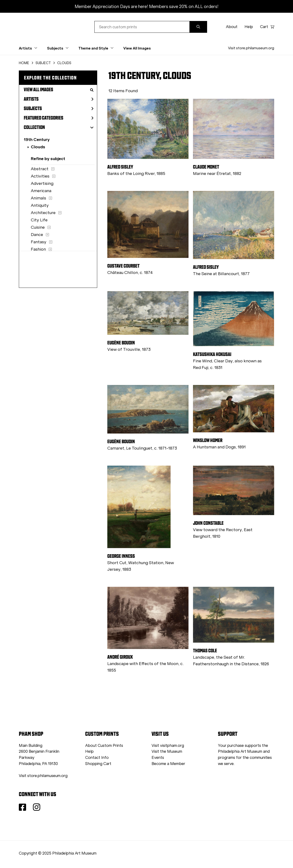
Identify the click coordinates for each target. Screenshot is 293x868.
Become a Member (168, 764)
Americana (41, 191)
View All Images (137, 48)
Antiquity (40, 205)
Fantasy (39, 242)
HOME (24, 63)
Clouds (38, 147)
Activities (40, 176)
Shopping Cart (98, 764)
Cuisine (38, 227)
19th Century (37, 139)
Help (249, 27)
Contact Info (97, 758)
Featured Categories (59, 118)
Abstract (40, 169)
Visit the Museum (167, 751)
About (232, 27)
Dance (37, 235)
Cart (267, 27)
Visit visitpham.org (168, 746)
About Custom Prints (104, 746)
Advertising (42, 183)
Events (158, 758)
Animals (38, 198)
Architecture (43, 213)
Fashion (38, 249)
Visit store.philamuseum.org (251, 48)
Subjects (59, 108)
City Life (39, 220)
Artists (59, 99)
